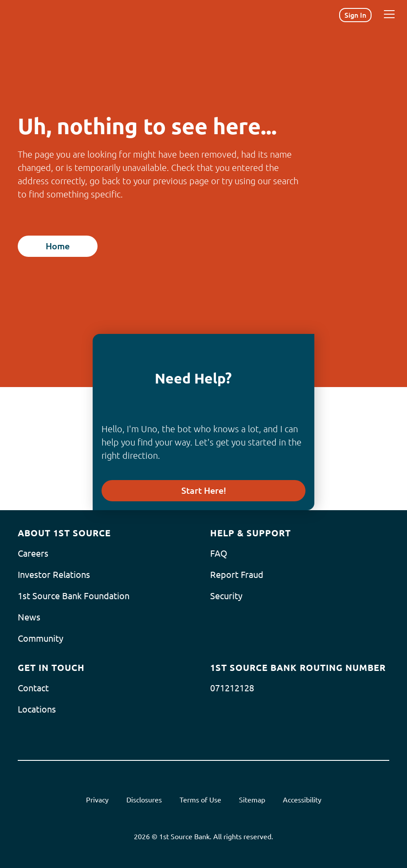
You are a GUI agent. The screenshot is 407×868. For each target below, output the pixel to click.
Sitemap (252, 800)
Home (58, 246)
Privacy (97, 800)
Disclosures (144, 800)
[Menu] (389, 14)
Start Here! (204, 490)
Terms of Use (200, 800)
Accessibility (302, 800)
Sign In (355, 15)
